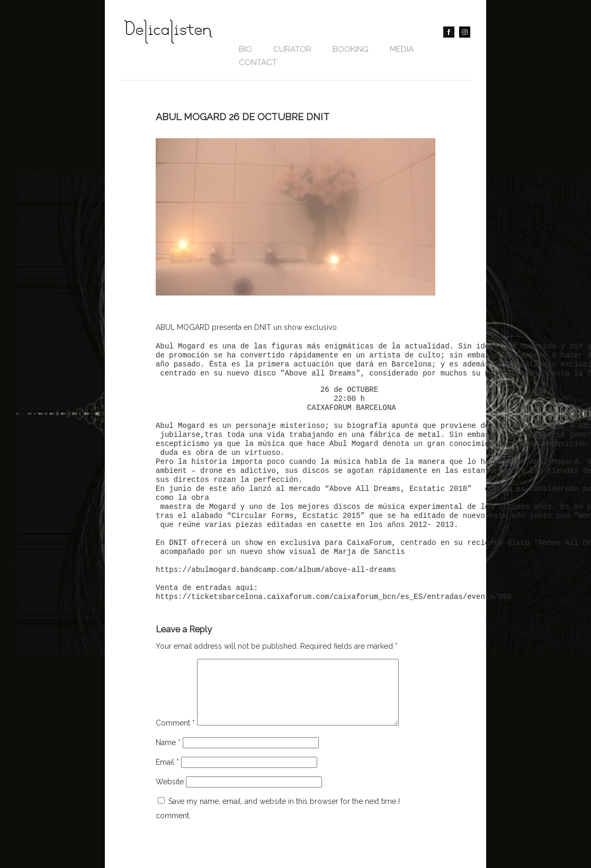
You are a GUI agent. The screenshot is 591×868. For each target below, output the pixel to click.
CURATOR (292, 49)
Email (167, 775)
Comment (175, 736)
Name (168, 755)
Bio (245, 49)
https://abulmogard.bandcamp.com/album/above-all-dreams (276, 570)
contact (258, 62)
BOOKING (351, 49)
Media (402, 49)
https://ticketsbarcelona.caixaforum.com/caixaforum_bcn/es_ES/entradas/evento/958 (334, 597)
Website (170, 794)
